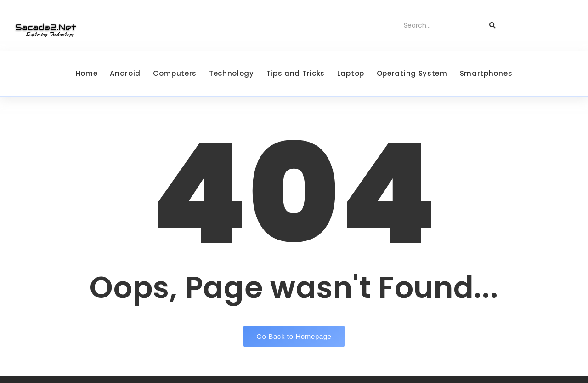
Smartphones (486, 73)
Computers (175, 73)
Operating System (412, 73)
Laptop (351, 73)
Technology (232, 73)
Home (87, 73)
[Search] (437, 26)
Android (125, 73)
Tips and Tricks (296, 73)
